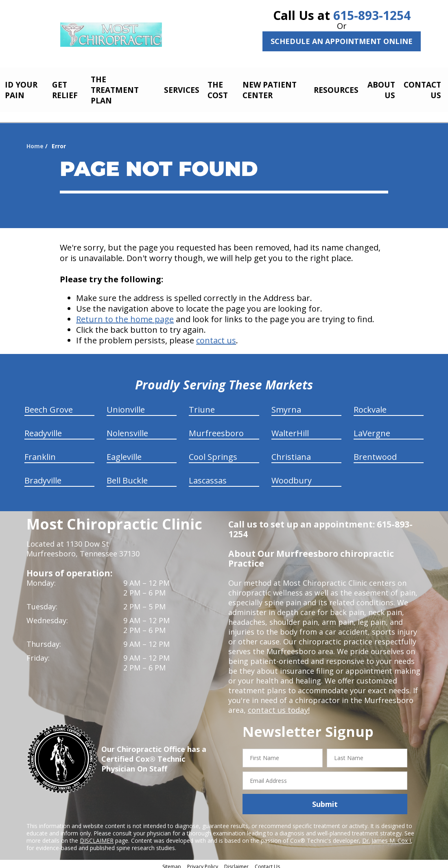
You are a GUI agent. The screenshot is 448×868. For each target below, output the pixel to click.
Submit (325, 800)
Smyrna (286, 405)
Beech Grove (49, 405)
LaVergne (372, 429)
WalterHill (290, 429)
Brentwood (375, 452)
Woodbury (292, 476)
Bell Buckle (127, 476)
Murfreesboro (216, 429)
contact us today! (278, 705)
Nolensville (127, 429)
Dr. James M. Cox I (387, 836)
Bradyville (43, 476)
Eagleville (124, 452)
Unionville (126, 405)
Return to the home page (125, 315)
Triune (202, 405)
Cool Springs (213, 452)
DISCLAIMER (97, 836)
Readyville (43, 429)
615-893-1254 (372, 15)
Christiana (291, 452)
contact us (216, 336)
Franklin (40, 452)
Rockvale (370, 405)
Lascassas (208, 476)
